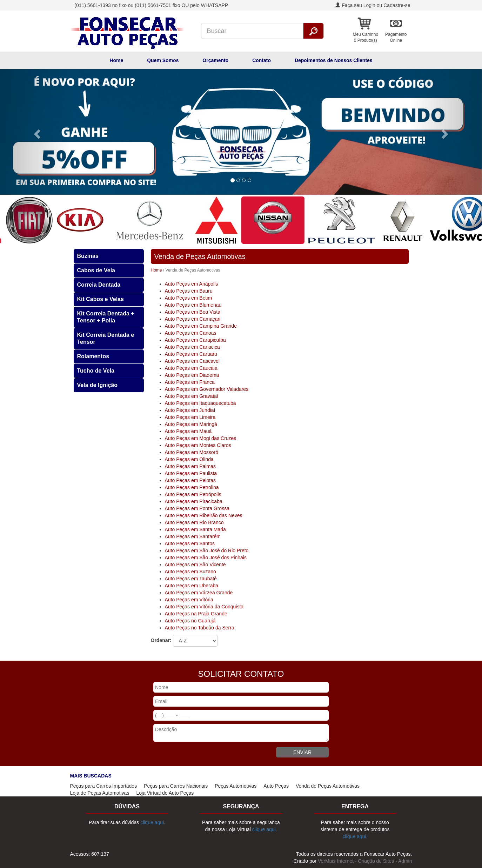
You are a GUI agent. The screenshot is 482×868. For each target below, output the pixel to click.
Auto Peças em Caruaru (191, 354)
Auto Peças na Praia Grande (196, 614)
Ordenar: (161, 640)
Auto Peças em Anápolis (192, 284)
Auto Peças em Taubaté (191, 579)
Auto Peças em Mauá (188, 431)
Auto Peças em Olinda (189, 459)
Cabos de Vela (96, 270)
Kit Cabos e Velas (101, 299)
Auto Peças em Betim (189, 298)
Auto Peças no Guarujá (190, 621)
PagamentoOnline (396, 37)
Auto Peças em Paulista (191, 473)
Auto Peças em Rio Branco (194, 522)
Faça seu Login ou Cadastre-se (373, 5)
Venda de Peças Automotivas (328, 786)
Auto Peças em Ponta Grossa (197, 508)
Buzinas (88, 256)
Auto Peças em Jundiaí (190, 410)
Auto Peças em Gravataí (192, 396)
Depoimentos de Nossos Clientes (334, 60)
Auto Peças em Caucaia (191, 368)
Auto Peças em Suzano (190, 572)
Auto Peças (276, 786)
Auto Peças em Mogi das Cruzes (201, 438)
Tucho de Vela (96, 371)
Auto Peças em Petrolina (192, 487)
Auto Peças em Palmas (190, 466)
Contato (262, 60)
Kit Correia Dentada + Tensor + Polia (106, 317)
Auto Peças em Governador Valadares (207, 389)
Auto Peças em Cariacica (192, 347)
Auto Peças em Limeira (190, 417)
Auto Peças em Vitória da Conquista (204, 607)
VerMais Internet (336, 861)
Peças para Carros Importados (104, 786)
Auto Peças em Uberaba (192, 586)
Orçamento (215, 60)
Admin (405, 861)
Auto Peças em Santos (190, 543)
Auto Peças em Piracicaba (194, 501)
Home (116, 60)
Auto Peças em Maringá (191, 424)
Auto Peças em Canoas (191, 333)
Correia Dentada (99, 285)
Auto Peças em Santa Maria (195, 529)
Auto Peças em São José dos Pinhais (206, 557)
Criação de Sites (376, 861)
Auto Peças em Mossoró (192, 452)
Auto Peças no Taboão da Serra (200, 628)
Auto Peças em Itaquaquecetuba (200, 403)
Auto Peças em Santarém (193, 536)
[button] (36, 132)
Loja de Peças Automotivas (100, 793)
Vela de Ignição (98, 385)
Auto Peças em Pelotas (190, 480)
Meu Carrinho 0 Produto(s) (365, 37)
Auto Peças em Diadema (192, 375)
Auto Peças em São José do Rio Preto (207, 550)
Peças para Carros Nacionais (176, 786)
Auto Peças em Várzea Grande (199, 593)
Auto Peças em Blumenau (193, 305)
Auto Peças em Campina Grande (201, 326)
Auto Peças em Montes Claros (198, 445)
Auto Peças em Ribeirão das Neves (204, 515)
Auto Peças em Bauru (189, 291)
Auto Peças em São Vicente (195, 565)
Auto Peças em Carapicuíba (195, 340)
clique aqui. (153, 822)
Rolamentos (93, 356)
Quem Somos (163, 60)
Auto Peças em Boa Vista (193, 312)
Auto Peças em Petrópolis (193, 494)
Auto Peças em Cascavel (192, 361)
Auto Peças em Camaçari (193, 319)
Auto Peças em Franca (190, 382)
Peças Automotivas (236, 786)
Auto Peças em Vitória (189, 600)
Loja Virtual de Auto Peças (165, 793)
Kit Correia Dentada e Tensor (106, 338)
